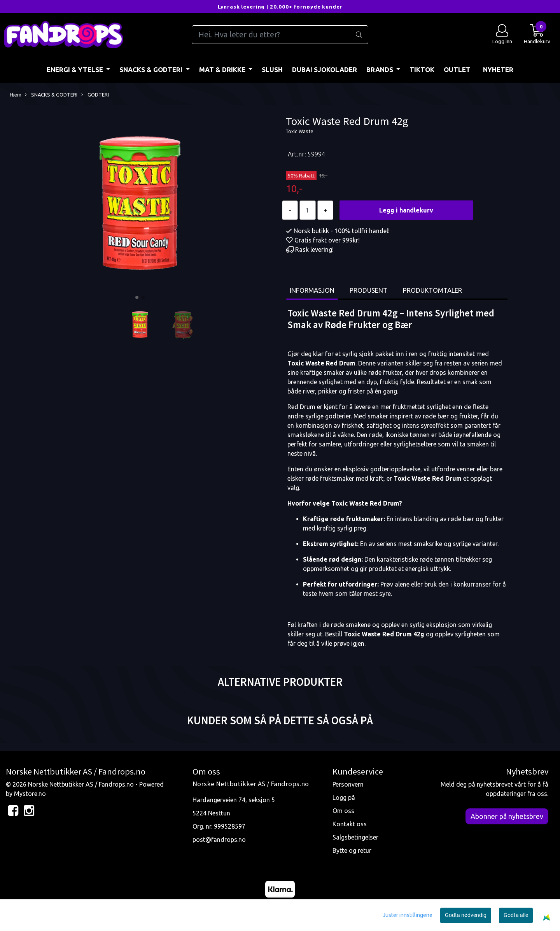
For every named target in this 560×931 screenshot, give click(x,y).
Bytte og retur (352, 850)
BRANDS (381, 69)
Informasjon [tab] (312, 290)
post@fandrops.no (219, 840)
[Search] (280, 35)
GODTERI (95, 95)
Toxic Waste (300, 131)
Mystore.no (30, 794)
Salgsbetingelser (355, 837)
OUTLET (457, 69)
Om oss (343, 811)
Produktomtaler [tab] (432, 290)
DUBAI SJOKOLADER (325, 69)
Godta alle (516, 915)
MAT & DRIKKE (223, 69)
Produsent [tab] (368, 290)
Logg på (344, 797)
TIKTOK (422, 69)
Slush (272, 69)
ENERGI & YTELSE (76, 69)
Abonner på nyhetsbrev (507, 816)
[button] (137, 297)
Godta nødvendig (466, 915)
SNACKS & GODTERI (152, 69)
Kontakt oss (350, 824)
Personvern (348, 784)
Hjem (16, 95)
